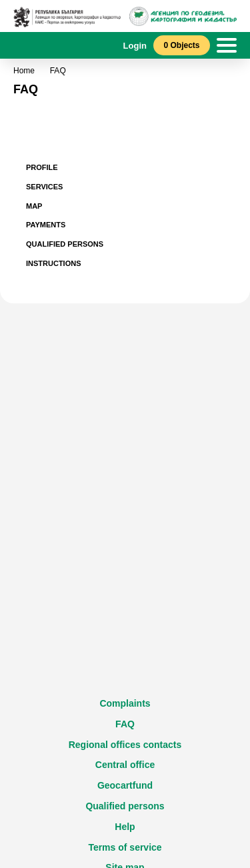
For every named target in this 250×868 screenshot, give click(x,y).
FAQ (125, 724)
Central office (125, 765)
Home (24, 71)
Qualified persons (125, 806)
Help (125, 827)
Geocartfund (125, 785)
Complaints (125, 703)
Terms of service (125, 847)
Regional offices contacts (125, 745)
